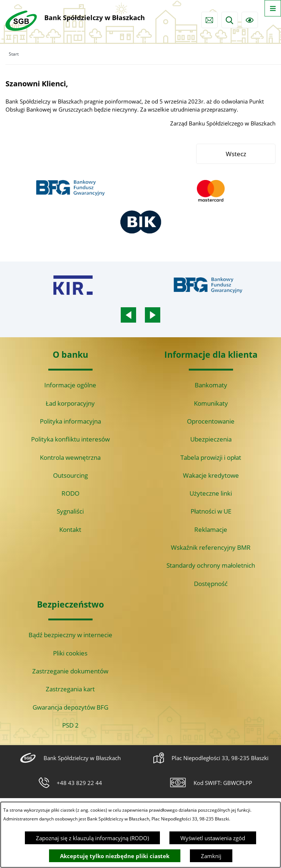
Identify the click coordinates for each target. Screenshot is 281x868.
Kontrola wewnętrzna (70, 457)
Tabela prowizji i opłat (211, 457)
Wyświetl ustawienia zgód (213, 838)
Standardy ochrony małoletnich (211, 565)
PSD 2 (70, 725)
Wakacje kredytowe (211, 475)
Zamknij (211, 856)
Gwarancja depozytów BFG (70, 707)
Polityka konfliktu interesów (70, 439)
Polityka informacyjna (70, 421)
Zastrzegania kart (70, 689)
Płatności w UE (211, 511)
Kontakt (70, 529)
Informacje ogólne (70, 385)
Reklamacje (211, 529)
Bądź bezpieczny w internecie (70, 635)
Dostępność (211, 584)
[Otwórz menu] (273, 8)
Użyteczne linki (211, 493)
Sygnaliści (70, 511)
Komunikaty (211, 403)
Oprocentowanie (211, 421)
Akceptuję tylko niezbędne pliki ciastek (115, 856)
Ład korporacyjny (70, 403)
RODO (70, 493)
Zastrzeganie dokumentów (70, 671)
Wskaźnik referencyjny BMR (211, 547)
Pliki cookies (70, 653)
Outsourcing (70, 475)
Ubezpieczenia (211, 439)
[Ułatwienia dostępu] (250, 20)
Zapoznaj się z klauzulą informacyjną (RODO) (92, 838)
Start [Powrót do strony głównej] (14, 54)
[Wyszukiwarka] (230, 20)
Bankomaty (211, 385)
